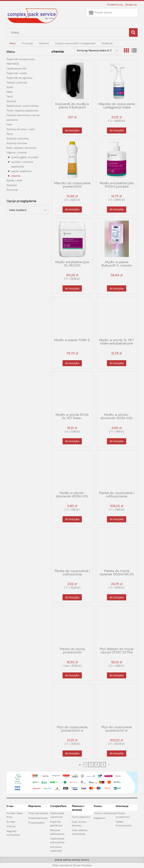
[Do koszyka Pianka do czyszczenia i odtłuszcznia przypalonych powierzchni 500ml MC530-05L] (72, 597)
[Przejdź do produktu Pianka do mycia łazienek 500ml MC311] (117, 548)
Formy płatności (81, 817)
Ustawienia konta (38, 818)
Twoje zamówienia (38, 813)
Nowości (12, 185)
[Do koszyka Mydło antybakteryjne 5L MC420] (72, 288)
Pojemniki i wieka (17, 73)
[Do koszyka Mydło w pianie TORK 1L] (72, 363)
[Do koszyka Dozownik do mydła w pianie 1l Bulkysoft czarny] (72, 131)
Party (10, 134)
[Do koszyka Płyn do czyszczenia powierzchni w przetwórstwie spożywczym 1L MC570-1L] (72, 754)
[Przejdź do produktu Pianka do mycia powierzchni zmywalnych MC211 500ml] (72, 626)
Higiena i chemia (17, 152)
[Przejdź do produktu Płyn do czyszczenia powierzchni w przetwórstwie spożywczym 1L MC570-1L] (72, 704)
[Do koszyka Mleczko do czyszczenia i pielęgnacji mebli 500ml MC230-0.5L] (116, 131)
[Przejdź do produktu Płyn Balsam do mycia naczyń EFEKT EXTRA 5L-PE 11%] (117, 626)
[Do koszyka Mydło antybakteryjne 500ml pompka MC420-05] (116, 209)
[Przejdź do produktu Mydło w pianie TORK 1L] (72, 317)
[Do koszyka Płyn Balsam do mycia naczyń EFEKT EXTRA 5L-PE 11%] (116, 675)
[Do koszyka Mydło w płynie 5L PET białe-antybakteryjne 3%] (116, 363)
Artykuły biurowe (17, 143)
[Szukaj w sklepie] (69, 32)
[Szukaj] (133, 32)
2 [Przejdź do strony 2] (91, 765)
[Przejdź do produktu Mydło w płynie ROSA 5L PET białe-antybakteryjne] (72, 392)
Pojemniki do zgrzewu (19, 78)
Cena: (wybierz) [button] (18, 210)
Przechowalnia (36, 823)
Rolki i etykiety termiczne (22, 148)
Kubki (10, 87)
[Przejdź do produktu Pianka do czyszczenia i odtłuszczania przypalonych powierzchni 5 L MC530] (117, 470)
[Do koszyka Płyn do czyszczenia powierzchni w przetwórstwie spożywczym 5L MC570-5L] (116, 754)
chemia (16, 176)
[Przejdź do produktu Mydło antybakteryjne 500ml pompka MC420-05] (117, 160)
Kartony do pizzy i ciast (21, 129)
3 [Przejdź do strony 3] (97, 765)
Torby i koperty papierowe (22, 110)
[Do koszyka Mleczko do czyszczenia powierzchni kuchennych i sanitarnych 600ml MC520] (72, 209)
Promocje (12, 190)
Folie (9, 124)
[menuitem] (13, 43)
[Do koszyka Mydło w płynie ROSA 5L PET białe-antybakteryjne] (72, 441)
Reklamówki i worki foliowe (23, 106)
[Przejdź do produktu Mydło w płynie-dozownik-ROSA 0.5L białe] (117, 392)
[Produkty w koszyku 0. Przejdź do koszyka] (101, 12)
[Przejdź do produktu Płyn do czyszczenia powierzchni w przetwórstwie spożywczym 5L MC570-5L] (117, 704)
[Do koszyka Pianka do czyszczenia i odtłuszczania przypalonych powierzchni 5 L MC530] (116, 519)
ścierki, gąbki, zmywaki (25, 157)
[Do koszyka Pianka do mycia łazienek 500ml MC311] (116, 597)
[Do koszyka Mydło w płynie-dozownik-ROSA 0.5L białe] (116, 441)
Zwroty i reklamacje (105, 813)
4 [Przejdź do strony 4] (103, 765)
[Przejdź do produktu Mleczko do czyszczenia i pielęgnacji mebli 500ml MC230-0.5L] (117, 81)
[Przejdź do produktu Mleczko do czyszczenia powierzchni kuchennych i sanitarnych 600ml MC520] (72, 160)
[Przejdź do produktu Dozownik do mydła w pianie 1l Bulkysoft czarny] (72, 81)
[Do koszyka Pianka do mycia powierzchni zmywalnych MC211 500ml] (72, 675)
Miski (10, 92)
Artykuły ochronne (18, 138)
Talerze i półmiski (17, 82)
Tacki (10, 96)
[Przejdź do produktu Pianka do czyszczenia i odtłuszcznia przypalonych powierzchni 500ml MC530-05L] (72, 548)
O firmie (11, 826)
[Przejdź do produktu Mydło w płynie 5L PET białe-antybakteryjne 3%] (117, 317)
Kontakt (11, 822)
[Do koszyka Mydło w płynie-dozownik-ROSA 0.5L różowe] (72, 519)
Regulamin (100, 818)
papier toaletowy (22, 171)
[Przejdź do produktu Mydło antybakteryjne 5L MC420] (72, 239)
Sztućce (11, 101)
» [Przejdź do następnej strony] (109, 765)
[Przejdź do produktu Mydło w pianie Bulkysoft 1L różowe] (117, 239)
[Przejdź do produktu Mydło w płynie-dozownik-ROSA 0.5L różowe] (72, 470)
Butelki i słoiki (15, 180)
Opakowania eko (16, 68)
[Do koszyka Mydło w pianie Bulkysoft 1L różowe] (116, 288)
